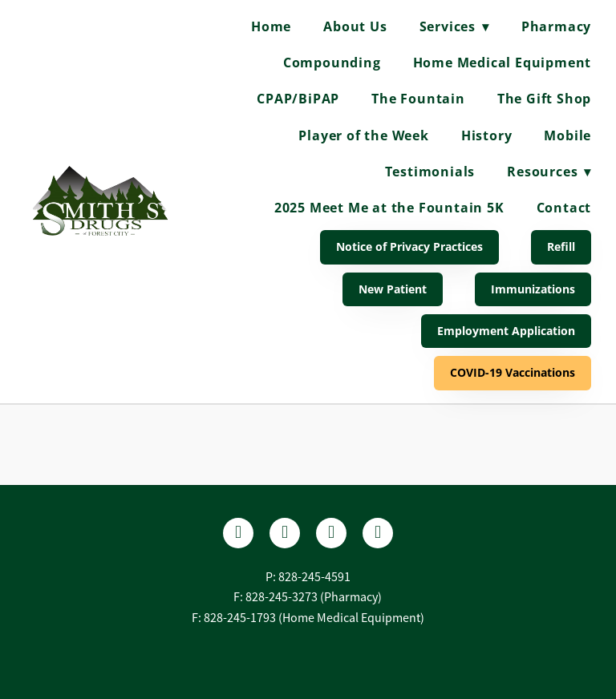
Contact (564, 208)
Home (271, 26)
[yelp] (285, 533)
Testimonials (430, 172)
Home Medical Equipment (503, 63)
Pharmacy (556, 26)
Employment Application (506, 331)
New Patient (393, 289)
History (487, 135)
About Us (355, 26)
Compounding (332, 63)
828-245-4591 (314, 577)
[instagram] (331, 533)
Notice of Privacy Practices (409, 246)
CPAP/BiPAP (298, 99)
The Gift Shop (544, 99)
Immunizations (533, 289)
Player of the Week (363, 135)
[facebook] (238, 533)
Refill (561, 246)
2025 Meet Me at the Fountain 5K (389, 208)
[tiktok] (378, 533)
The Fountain (418, 99)
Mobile (567, 135)
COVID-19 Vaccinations (513, 372)
